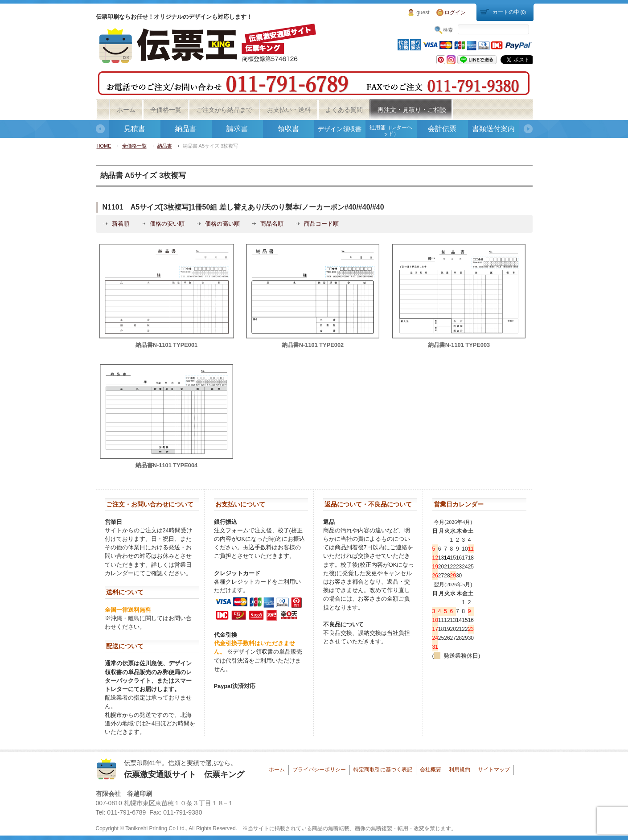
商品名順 (272, 224)
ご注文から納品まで (224, 110)
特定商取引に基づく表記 (383, 770)
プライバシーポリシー (319, 770)
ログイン (455, 12)
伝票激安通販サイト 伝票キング (184, 774)
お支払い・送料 (289, 110)
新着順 (121, 224)
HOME (104, 146)
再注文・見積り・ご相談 (412, 110)
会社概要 (431, 770)
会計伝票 (442, 129)
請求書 (237, 129)
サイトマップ (494, 770)
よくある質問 (344, 110)
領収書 (288, 129)
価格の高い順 (222, 224)
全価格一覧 (166, 110)
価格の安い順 (167, 224)
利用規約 (460, 770)
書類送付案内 (493, 129)
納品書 (186, 129)
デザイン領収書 (340, 129)
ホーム (126, 110)
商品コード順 (321, 224)
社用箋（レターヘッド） (391, 131)
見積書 (135, 129)
